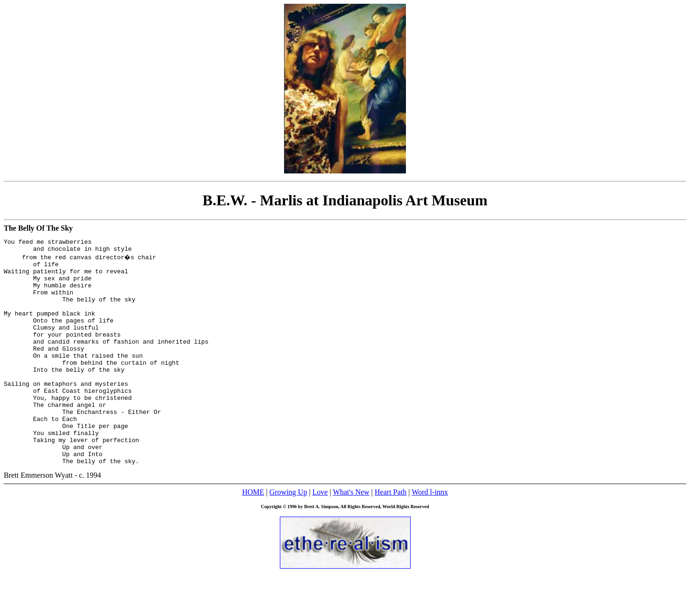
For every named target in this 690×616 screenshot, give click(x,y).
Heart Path (390, 536)
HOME (253, 536)
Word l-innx (430, 536)
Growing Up (288, 536)
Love (320, 536)
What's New (351, 536)
